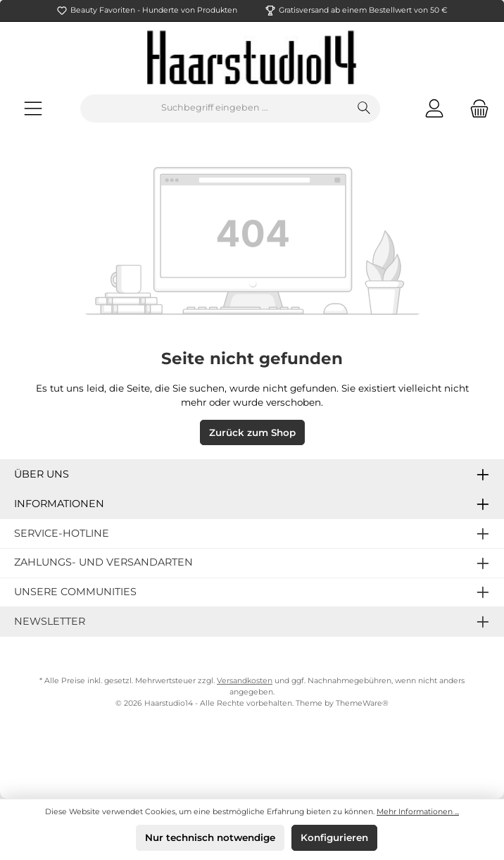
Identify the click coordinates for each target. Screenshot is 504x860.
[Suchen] (364, 108)
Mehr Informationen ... (418, 812)
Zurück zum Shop (252, 432)
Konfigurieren (334, 837)
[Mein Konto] (434, 108)
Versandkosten (245, 681)
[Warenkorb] (475, 108)
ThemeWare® (362, 703)
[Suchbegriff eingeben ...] (215, 108)
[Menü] (33, 108)
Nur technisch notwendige (210, 837)
